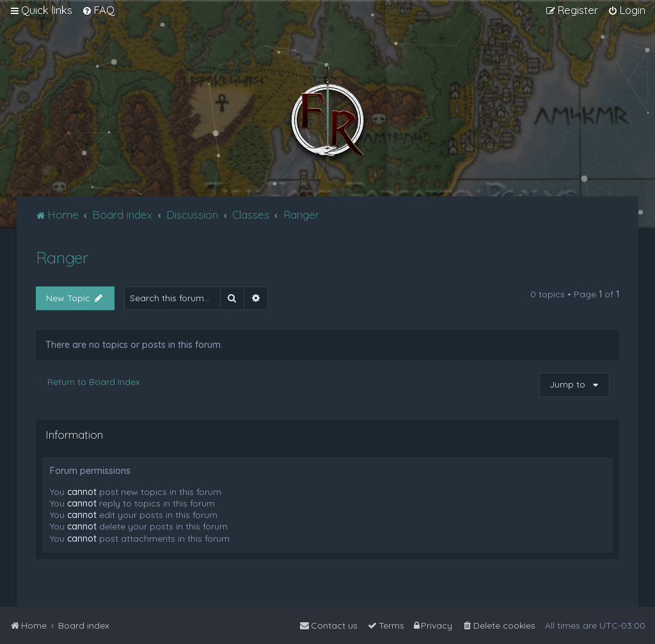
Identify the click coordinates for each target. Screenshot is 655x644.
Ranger (62, 257)
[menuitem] (98, 10)
